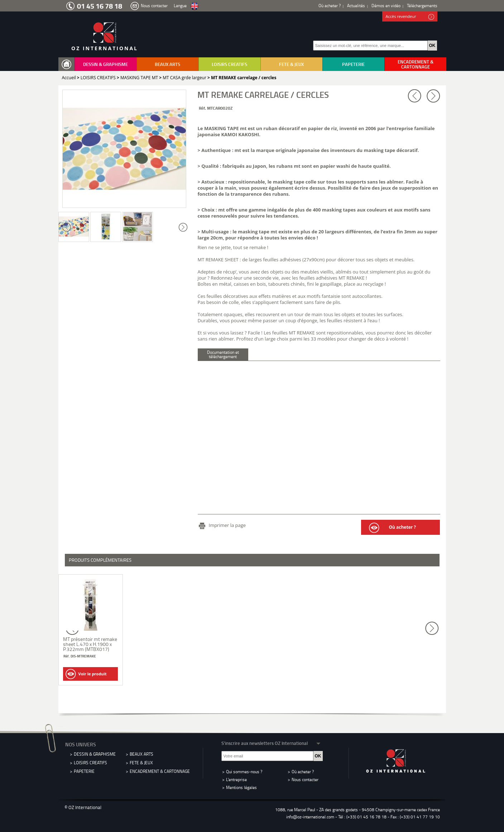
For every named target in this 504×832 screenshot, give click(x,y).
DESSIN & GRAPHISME (105, 64)
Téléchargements (422, 6)
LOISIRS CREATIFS (229, 64)
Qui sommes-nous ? (244, 772)
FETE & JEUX (291, 64)
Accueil (69, 78)
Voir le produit (86, 674)
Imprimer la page (227, 525)
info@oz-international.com (310, 817)
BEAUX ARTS (167, 64)
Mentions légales (241, 787)
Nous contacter (154, 6)
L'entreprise (236, 779)
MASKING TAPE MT (139, 78)
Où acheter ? (330, 6)
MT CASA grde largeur (184, 78)
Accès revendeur (410, 17)
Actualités (356, 6)
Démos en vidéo (386, 6)
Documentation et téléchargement (223, 354)
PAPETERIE (353, 64)
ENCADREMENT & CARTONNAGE (416, 64)
